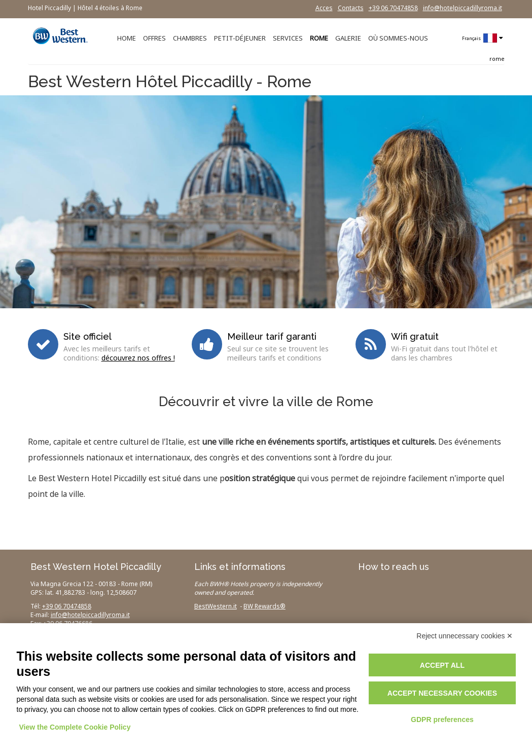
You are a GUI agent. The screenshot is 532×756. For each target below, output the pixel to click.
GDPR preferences (442, 719)
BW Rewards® (264, 606)
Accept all (442, 665)
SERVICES (288, 38)
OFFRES (154, 38)
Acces (324, 8)
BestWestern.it (216, 606)
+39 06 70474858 (393, 8)
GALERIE (348, 38)
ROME (319, 38)
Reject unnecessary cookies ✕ (465, 636)
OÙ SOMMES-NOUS (398, 38)
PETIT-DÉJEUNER (240, 38)
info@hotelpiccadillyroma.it (463, 8)
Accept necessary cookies (442, 693)
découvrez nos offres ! (138, 358)
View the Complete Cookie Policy (75, 727)
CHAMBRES (190, 38)
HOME (127, 38)
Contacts (351, 8)
